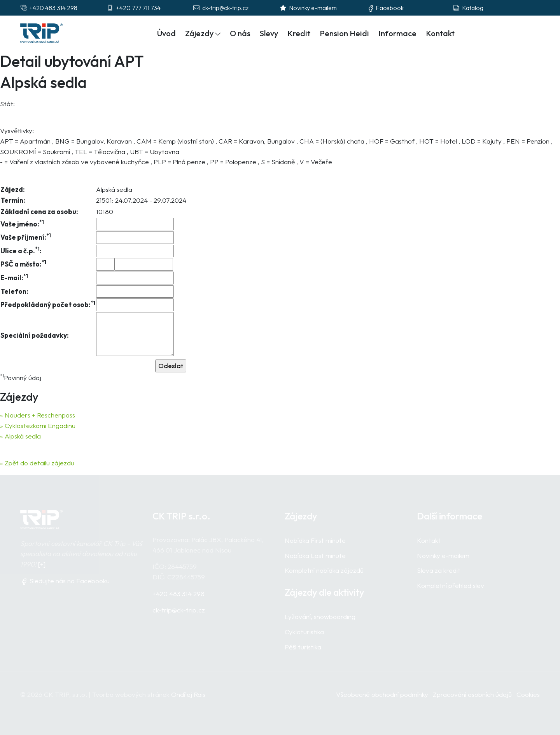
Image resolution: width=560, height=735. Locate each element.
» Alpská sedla (20, 436)
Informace (397, 33)
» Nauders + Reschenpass (38, 415)
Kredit (299, 33)
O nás (240, 33)
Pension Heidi (344, 33)
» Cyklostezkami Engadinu (38, 425)
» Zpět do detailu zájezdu (37, 463)
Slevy (269, 33)
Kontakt (440, 33)
